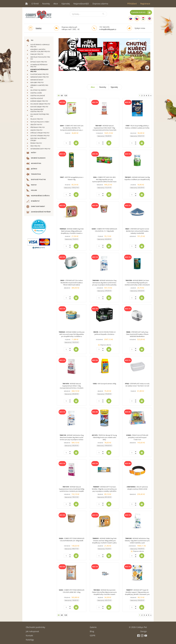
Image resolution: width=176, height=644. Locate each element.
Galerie (93, 626)
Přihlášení (132, 4)
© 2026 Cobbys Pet (138, 626)
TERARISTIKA (34, 174)
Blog (92, 631)
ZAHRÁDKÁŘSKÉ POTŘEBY (39, 212)
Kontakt (29, 635)
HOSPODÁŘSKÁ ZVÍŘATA (38, 196)
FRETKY (31, 185)
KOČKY (31, 153)
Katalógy (30, 639)
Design (144, 631)
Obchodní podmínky (35, 626)
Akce (56, 4)
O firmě (35, 4)
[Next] (151, 96)
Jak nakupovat (32, 631)
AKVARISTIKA (34, 164)
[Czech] (137, 19)
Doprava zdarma (100, 4)
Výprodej (66, 4)
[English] (150, 19)
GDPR (92, 635)
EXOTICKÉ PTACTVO (36, 180)
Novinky (46, 4)
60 (62, 95)
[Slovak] (131, 19)
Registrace (145, 4)
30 (59, 95)
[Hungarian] (143, 19)
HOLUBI (32, 190)
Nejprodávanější (81, 4)
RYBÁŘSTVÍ (33, 201)
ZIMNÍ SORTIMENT (36, 207)
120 (66, 95)
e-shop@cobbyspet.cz (108, 29)
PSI (30, 40)
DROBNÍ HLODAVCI (36, 158)
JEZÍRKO (32, 169)
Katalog (39, 28)
